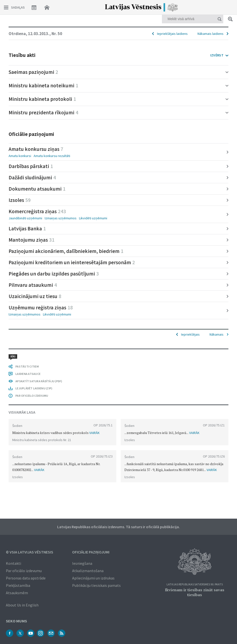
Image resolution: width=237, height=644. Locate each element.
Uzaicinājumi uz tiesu (35, 296)
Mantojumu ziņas (32, 240)
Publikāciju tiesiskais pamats (96, 585)
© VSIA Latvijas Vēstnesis (30, 552)
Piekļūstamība (18, 585)
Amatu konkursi (20, 156)
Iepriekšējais (190, 334)
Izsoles (20, 200)
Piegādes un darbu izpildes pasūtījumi (54, 274)
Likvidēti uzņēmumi (93, 218)
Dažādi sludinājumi (32, 177)
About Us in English (22, 605)
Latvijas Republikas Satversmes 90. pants (195, 585)
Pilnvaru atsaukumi (33, 285)
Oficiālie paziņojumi (91, 552)
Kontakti (13, 563)
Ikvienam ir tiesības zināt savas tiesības (195, 592)
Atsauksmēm (17, 593)
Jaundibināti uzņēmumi (25, 218)
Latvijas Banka (27, 229)
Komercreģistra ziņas (37, 211)
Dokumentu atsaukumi (37, 189)
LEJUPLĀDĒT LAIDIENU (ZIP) (34, 388)
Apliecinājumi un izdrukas (93, 578)
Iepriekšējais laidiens (172, 34)
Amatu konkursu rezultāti (52, 156)
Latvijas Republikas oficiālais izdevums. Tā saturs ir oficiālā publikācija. (118, 527)
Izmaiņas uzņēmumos (61, 218)
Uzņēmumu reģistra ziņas (41, 308)
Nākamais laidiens (211, 34)
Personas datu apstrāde (26, 578)
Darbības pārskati (31, 166)
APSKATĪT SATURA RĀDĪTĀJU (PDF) (39, 381)
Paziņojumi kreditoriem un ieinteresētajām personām (72, 262)
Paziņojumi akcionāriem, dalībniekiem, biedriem (66, 251)
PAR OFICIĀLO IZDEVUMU (32, 396)
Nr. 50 (57, 34)
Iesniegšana (82, 563)
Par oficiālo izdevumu (24, 571)
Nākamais (217, 334)
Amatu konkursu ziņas (36, 149)
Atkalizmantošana (88, 571)
